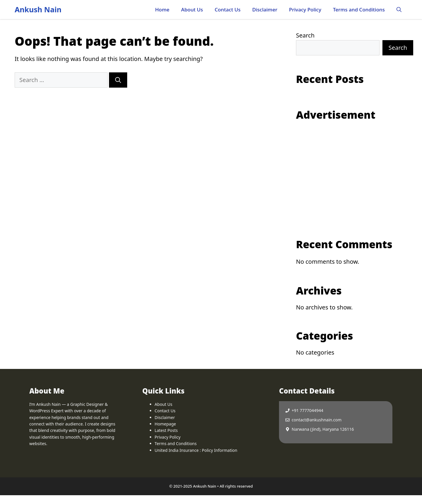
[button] (399, 10)
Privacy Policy (305, 10)
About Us (192, 10)
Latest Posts (166, 430)
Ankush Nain (38, 9)
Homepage (165, 424)
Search (305, 35)
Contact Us (228, 10)
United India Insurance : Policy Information (196, 450)
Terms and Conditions (359, 10)
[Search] (118, 80)
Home (162, 10)
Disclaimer (265, 10)
